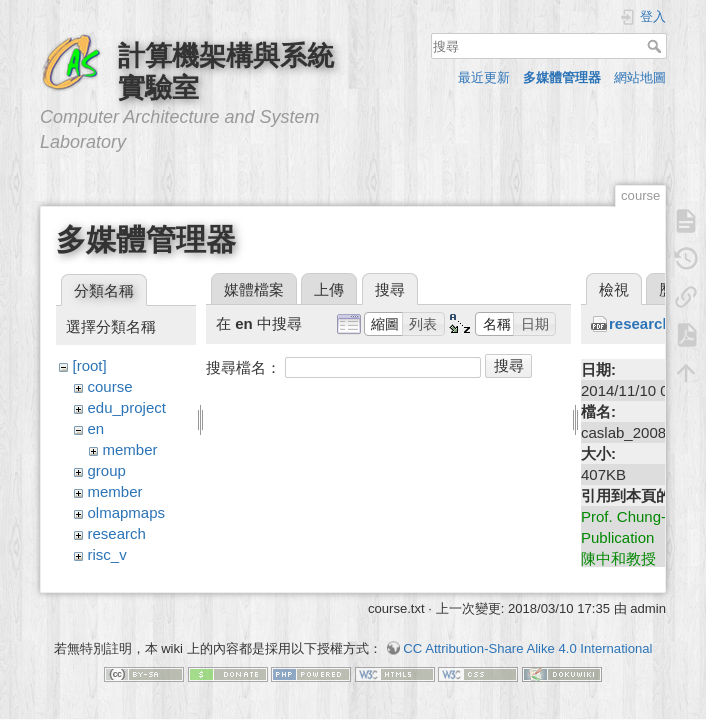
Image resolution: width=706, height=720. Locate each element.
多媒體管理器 (562, 77)
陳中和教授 (618, 558)
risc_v (107, 554)
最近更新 (484, 77)
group (107, 470)
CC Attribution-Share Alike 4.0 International (527, 649)
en (96, 428)
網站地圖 (640, 77)
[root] (90, 365)
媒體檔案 (254, 289)
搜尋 (656, 46)
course (110, 386)
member (130, 449)
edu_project (127, 407)
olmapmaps (127, 512)
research (117, 533)
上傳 (329, 289)
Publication (617, 537)
